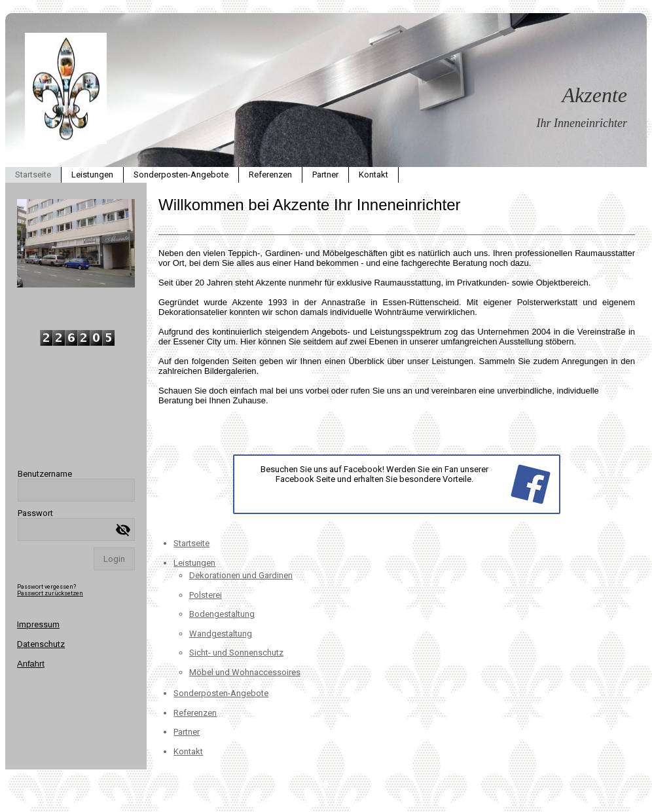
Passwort (35, 513)
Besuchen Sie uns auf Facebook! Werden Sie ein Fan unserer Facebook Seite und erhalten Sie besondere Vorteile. (374, 474)
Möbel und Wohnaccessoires (245, 672)
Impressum (38, 624)
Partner (325, 175)
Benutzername (45, 474)
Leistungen (92, 175)
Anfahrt (31, 664)
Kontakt (373, 175)
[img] (326, 90)
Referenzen (270, 175)
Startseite (33, 175)
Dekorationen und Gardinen (241, 575)
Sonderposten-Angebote (181, 175)
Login (114, 559)
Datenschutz (41, 644)
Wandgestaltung (221, 634)
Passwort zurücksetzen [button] (50, 593)
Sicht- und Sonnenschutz (236, 653)
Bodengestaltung (222, 614)
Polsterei (206, 595)
